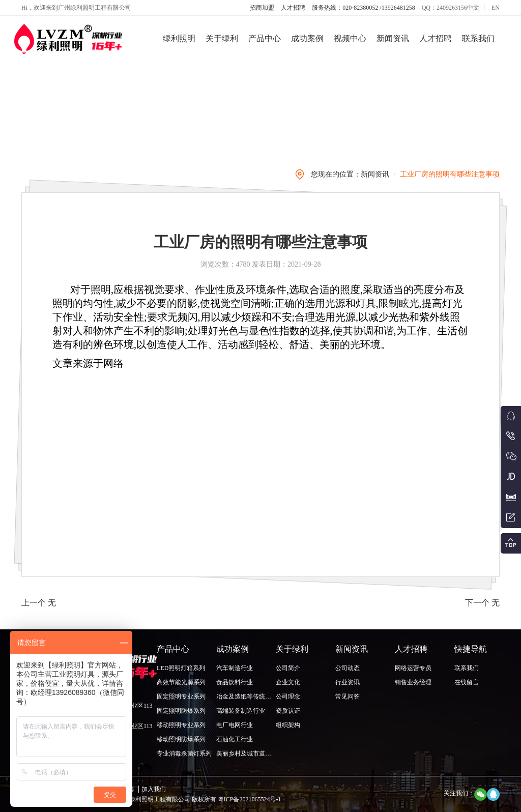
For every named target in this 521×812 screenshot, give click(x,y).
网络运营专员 (413, 668)
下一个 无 (482, 603)
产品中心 (265, 38)
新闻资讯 (393, 38)
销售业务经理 (413, 682)
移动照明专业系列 (181, 725)
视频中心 (350, 38)
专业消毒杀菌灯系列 (184, 753)
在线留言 (467, 682)
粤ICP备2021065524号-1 (249, 799)
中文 (473, 8)
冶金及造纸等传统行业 (247, 697)
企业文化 (288, 682)
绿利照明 (179, 38)
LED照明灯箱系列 (181, 668)
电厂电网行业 (235, 725)
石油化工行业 (235, 739)
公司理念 (288, 697)
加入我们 (154, 789)
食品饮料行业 (235, 682)
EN (496, 8)
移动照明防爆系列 (181, 739)
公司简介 (288, 668)
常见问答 (348, 697)
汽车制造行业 (235, 668)
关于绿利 (222, 38)
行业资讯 (348, 682)
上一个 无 (39, 603)
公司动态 (348, 668)
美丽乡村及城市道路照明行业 (256, 753)
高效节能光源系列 (181, 682)
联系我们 (478, 38)
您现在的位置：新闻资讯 (350, 174)
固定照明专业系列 (181, 697)
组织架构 (288, 725)
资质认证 (288, 711)
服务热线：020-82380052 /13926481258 (363, 8)
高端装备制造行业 (241, 711)
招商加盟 (262, 8)
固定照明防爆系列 (181, 711)
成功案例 (307, 38)
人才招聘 (293, 8)
